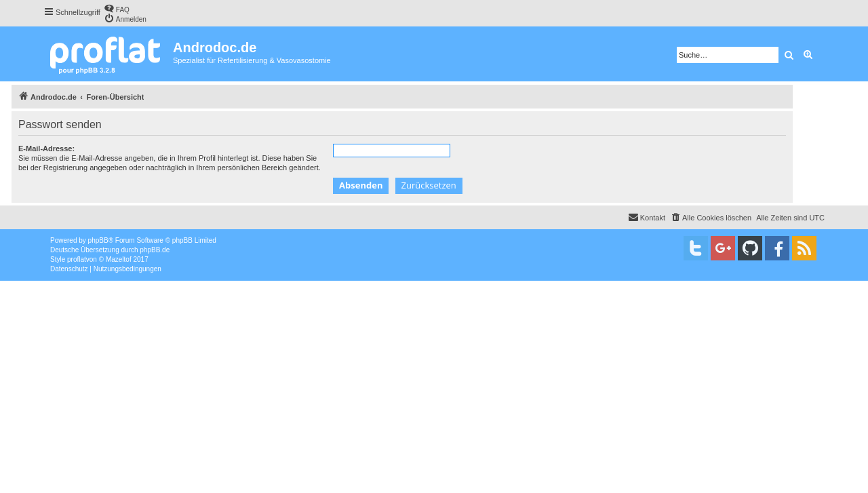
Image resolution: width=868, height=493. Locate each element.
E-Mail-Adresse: (46, 149)
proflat (77, 259)
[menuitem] (117, 8)
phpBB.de (155, 250)
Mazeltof (119, 259)
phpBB (98, 240)
